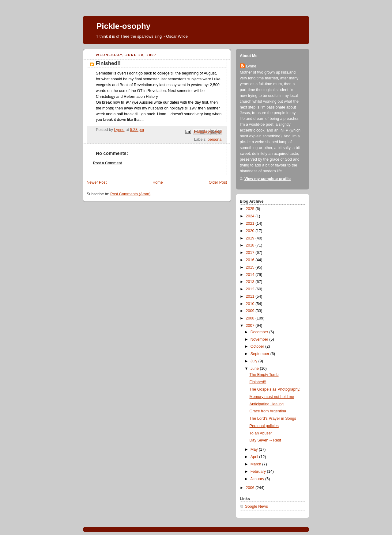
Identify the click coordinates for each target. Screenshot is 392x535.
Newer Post (97, 182)
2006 (251, 488)
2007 (251, 326)
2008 (251, 318)
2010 (251, 304)
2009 (251, 311)
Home (158, 182)
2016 (251, 260)
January (258, 479)
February (259, 472)
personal (215, 139)
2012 (251, 289)
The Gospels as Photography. (275, 389)
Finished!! (258, 382)
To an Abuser (261, 433)
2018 (251, 245)
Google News (256, 506)
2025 (251, 209)
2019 (251, 238)
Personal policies (264, 426)
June (255, 369)
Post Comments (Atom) (130, 194)
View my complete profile (268, 179)
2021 (251, 224)
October (258, 346)
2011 (251, 296)
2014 (251, 275)
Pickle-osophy (123, 26)
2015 (251, 267)
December (260, 332)
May (255, 449)
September (260, 354)
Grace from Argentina (268, 411)
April (255, 457)
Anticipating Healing (267, 404)
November (260, 339)
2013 (251, 282)
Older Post (218, 182)
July (254, 361)
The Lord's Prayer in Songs (273, 418)
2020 (251, 231)
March (256, 464)
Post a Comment (107, 163)
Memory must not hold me (272, 397)
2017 (251, 253)
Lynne (251, 66)
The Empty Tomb (264, 375)
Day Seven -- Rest (265, 440)
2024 (251, 216)
